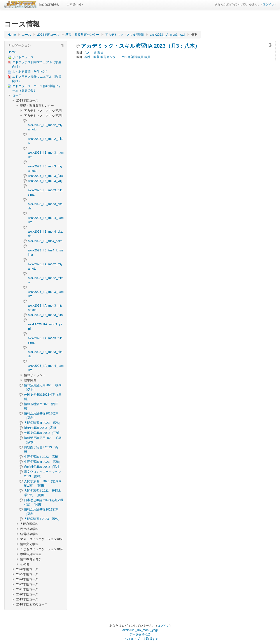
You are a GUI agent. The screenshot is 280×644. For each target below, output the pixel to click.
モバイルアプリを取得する (140, 639)
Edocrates (49, 4)
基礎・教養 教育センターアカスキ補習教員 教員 (117, 57)
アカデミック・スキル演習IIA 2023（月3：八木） (140, 46)
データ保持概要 (140, 634)
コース (17, 95)
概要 (194, 35)
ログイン (268, 4)
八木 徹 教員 (94, 53)
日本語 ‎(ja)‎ (75, 4)
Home (12, 52)
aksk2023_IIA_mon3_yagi (140, 630)
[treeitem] (36, 52)
